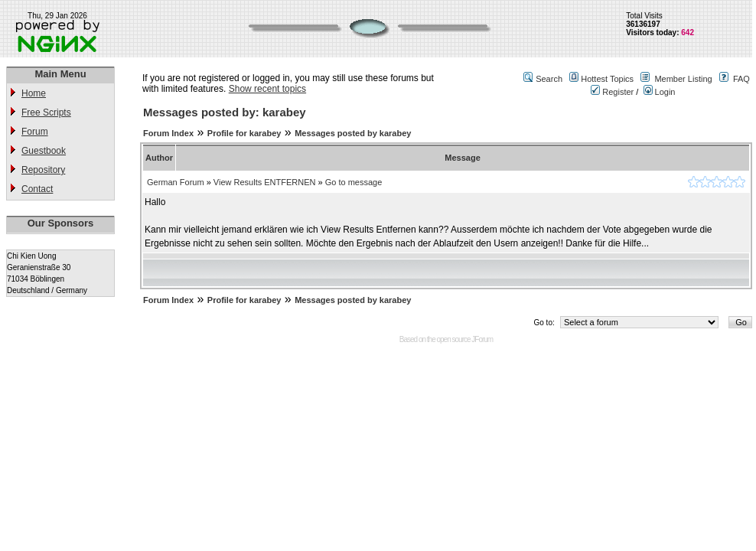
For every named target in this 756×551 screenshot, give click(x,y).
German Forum (176, 182)
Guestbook (44, 151)
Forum (35, 132)
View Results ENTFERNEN (265, 182)
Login (660, 92)
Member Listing (683, 79)
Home (34, 93)
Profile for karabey (244, 133)
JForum (482, 339)
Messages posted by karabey (353, 133)
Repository (43, 170)
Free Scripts (46, 112)
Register (612, 92)
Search (549, 79)
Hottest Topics (607, 79)
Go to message (354, 182)
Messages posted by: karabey (225, 112)
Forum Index (168, 133)
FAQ (741, 79)
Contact (37, 189)
